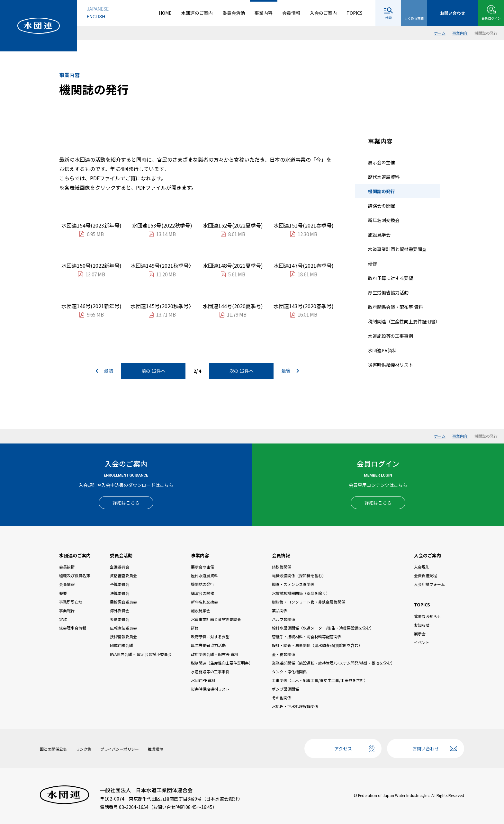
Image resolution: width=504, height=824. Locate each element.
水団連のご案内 (197, 13)
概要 (63, 593)
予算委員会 (120, 584)
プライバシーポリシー (120, 749)
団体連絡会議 (122, 645)
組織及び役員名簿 (75, 575)
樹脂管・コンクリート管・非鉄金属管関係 (309, 602)
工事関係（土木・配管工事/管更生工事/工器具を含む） (320, 680)
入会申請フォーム (429, 584)
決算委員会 (120, 593)
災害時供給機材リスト (391, 365)
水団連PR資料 (382, 350)
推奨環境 (156, 749)
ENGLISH (96, 17)
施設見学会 (379, 235)
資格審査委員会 (123, 575)
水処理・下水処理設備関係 (295, 706)
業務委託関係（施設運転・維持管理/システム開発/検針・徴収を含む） (333, 663)
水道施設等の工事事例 (391, 336)
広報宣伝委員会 (123, 628)
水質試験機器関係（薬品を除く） (301, 593)
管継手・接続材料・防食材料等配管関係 (307, 636)
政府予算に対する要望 (391, 278)
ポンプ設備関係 (285, 689)
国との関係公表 (53, 749)
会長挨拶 (67, 567)
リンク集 (84, 749)
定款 (63, 619)
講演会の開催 (382, 206)
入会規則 (422, 567)
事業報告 (67, 610)
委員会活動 (234, 13)
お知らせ (422, 625)
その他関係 (282, 698)
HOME (165, 13)
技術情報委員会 (123, 636)
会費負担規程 (426, 575)
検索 (388, 18)
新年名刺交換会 (384, 220)
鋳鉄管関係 (282, 567)
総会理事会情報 (73, 628)
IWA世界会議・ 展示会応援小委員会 (141, 654)
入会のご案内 (323, 13)
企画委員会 (120, 567)
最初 (104, 371)
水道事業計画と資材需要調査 (397, 249)
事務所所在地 (71, 602)
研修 (373, 264)
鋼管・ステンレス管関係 (293, 584)
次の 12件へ (242, 371)
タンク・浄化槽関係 (289, 672)
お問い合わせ (426, 748)
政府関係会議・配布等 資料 (396, 307)
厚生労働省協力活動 (388, 292)
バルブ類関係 (283, 619)
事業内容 (264, 13)
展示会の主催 (382, 162)
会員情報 (291, 13)
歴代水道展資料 (384, 177)
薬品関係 (280, 610)
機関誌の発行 (382, 191)
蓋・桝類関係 (283, 654)
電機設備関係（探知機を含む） (299, 575)
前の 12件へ (153, 371)
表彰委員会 (120, 619)
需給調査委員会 (123, 602)
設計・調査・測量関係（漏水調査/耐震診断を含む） (317, 645)
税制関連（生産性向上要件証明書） (404, 321)
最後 (290, 371)
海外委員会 (120, 610)
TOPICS (355, 13)
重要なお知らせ (428, 616)
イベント (422, 642)
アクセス (343, 748)
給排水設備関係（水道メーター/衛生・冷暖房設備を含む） (323, 628)
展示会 (420, 634)
